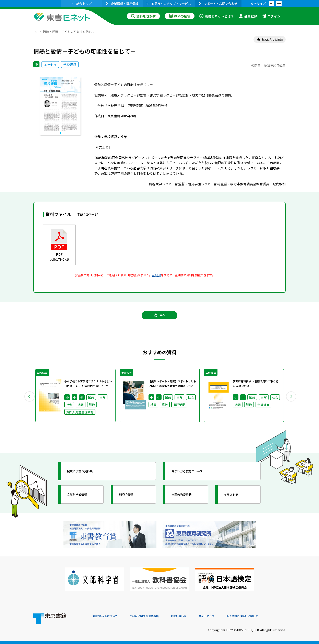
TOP (37, 32)
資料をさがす (143, 16)
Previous (27, 403)
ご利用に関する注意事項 (154, 616)
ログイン (271, 16)
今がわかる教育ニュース (194, 480)
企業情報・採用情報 (122, 4)
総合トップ (82, 4)
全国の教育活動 (186, 503)
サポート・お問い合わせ (218, 4)
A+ (279, 4)
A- (272, 4)
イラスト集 (235, 503)
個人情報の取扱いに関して (266, 616)
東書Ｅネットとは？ (217, 16)
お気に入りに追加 (268, 40)
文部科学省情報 (82, 503)
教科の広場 (180, 16)
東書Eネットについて (108, 616)
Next (292, 403)
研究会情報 (130, 503)
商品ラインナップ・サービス (169, 4)
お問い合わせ (193, 616)
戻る (159, 320)
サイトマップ (225, 616)
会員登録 (248, 16)
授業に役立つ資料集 (85, 480)
